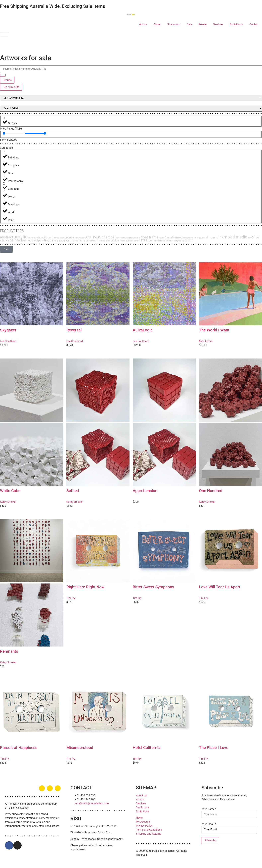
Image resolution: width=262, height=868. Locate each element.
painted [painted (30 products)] (16, 240)
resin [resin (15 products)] (95, 240)
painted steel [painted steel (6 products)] (30, 241)
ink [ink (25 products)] (221, 237)
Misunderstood (80, 748)
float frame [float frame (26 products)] (150, 237)
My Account (143, 822)
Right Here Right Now (86, 587)
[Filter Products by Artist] (131, 108)
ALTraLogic (143, 330)
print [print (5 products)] (88, 241)
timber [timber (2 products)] (170, 241)
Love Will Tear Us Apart (220, 587)
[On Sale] (4, 118)
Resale (203, 24)
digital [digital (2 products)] (130, 238)
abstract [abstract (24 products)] (7, 237)
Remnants (9, 651)
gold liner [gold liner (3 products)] (194, 238)
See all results (11, 87)
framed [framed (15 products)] (177, 237)
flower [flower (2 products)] (162, 238)
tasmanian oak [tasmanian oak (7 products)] (158, 241)
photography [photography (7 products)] (78, 241)
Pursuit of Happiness (19, 748)
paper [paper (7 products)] (53, 241)
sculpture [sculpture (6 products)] (116, 241)
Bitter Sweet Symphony (153, 587)
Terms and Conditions (149, 830)
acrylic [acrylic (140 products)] (21, 237)
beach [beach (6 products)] (42, 238)
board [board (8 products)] (50, 237)
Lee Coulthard (8, 341)
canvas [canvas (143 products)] (94, 237)
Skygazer (8, 330)
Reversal (74, 330)
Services (218, 24)
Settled (73, 491)
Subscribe (210, 840)
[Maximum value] (35, 133)
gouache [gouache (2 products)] (203, 238)
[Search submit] (3, 75)
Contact (254, 24)
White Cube (10, 491)
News (139, 818)
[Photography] (4, 176)
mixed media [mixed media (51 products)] (235, 237)
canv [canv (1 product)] (84, 238)
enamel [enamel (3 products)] (137, 238)
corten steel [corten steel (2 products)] (121, 238)
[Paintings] (4, 152)
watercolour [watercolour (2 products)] (179, 241)
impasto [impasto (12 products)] (213, 237)
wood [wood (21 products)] (189, 240)
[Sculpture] (4, 160)
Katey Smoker (8, 502)
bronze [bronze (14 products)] (69, 237)
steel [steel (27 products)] (144, 240)
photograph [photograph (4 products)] (63, 241)
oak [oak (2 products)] (249, 238)
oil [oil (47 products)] (253, 237)
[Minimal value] (13, 133)
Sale (190, 24)
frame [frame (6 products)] (168, 238)
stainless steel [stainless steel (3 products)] (133, 241)
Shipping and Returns (149, 834)
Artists (143, 24)
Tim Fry (71, 598)
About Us (141, 795)
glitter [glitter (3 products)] (186, 238)
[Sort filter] (131, 98)
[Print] (4, 215)
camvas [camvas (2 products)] (78, 238)
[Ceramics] (4, 183)
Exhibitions (236, 24)
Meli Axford (206, 341)
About (157, 24)
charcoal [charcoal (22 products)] (109, 237)
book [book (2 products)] (62, 238)
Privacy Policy (144, 826)
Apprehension (145, 491)
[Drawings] (4, 199)
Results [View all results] (7, 80)
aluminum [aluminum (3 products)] (33, 238)
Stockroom (174, 24)
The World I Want (214, 330)
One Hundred (211, 491)
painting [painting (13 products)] (44, 240)
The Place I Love (214, 748)
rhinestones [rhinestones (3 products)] (105, 241)
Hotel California (147, 748)
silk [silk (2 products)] (124, 241)
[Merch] (4, 191)
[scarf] (4, 207)
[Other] (4, 168)
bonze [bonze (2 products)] (56, 238)
